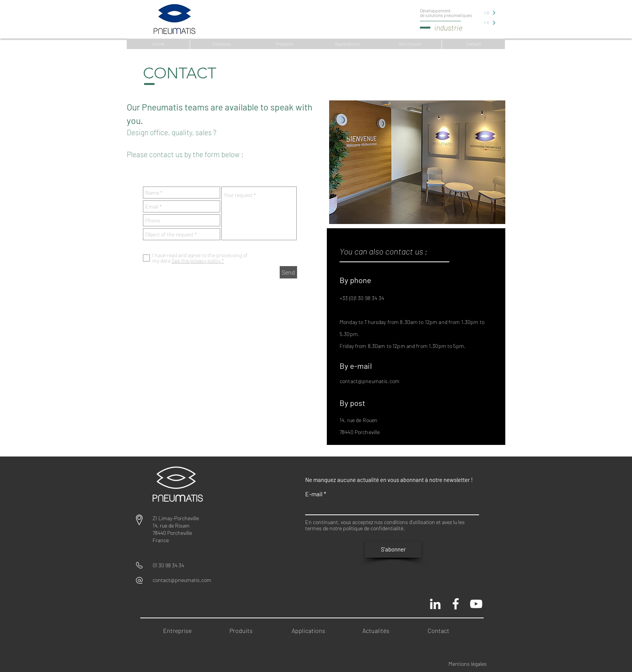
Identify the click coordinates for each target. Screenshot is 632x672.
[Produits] (244, 631)
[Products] (285, 44)
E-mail (314, 494)
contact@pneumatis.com (370, 381)
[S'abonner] (393, 550)
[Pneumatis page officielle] (456, 604)
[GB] (490, 13)
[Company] (222, 44)
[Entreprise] (179, 631)
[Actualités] (379, 631)
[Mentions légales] (473, 664)
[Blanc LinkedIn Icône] (435, 604)
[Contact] (473, 44)
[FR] (490, 23)
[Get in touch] (410, 44)
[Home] (158, 44)
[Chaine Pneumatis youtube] (476, 604)
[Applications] (347, 44)
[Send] (288, 272)
